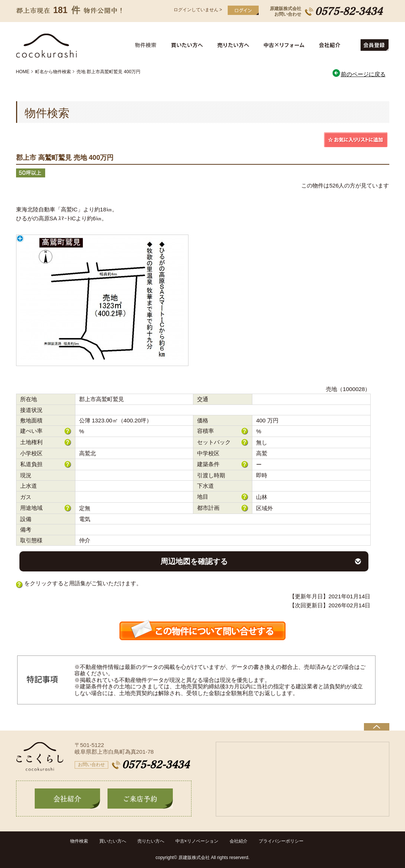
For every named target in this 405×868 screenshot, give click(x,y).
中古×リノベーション (197, 841)
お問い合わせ (91, 765)
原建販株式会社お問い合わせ (286, 11)
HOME (23, 72)
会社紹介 (337, 45)
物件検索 (150, 45)
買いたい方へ (188, 45)
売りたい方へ (235, 45)
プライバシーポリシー (281, 841)
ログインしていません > (198, 10)
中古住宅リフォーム (285, 45)
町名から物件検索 (53, 72)
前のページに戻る (359, 74)
